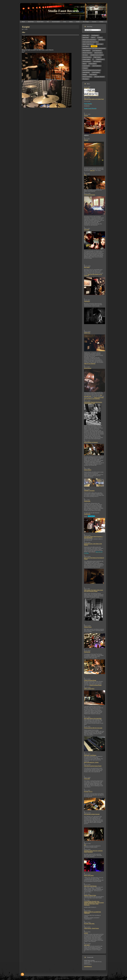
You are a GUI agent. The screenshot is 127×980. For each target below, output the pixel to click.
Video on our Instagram (90, 364)
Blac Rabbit (87, 267)
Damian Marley (88, 470)
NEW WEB (87, 88)
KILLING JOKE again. (89, 924)
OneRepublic (87, 501)
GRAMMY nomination (89, 491)
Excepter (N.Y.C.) (88, 792)
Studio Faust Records (63, 11)
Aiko (85, 175)
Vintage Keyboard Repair (90, 680)
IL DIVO (86, 933)
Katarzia (86, 140)
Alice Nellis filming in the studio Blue (93, 718)
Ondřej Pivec (87, 333)
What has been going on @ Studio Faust (94, 99)
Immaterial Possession (90, 195)
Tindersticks (87, 301)
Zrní (85, 845)
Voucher (86, 115)
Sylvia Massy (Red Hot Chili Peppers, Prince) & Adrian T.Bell (93, 403)
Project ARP (87, 779)
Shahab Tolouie (88, 627)
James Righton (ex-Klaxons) (91, 442)
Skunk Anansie (88, 368)
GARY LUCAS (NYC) (89, 689)
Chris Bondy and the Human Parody (93, 766)
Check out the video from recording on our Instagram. (94, 398)
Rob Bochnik (87, 652)
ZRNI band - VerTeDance (90, 755)
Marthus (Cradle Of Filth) (90, 895)
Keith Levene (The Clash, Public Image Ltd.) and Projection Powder (94, 591)
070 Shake (87, 230)
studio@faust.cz (88, 966)
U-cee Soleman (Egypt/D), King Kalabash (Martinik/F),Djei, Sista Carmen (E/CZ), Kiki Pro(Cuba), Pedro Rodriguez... (94, 903)
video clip (92, 170)
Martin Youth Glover (89, 875)
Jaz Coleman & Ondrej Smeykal (92, 814)
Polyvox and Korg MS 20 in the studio (93, 728)
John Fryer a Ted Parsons (90, 886)
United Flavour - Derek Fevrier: (92, 928)
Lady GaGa (87, 945)
